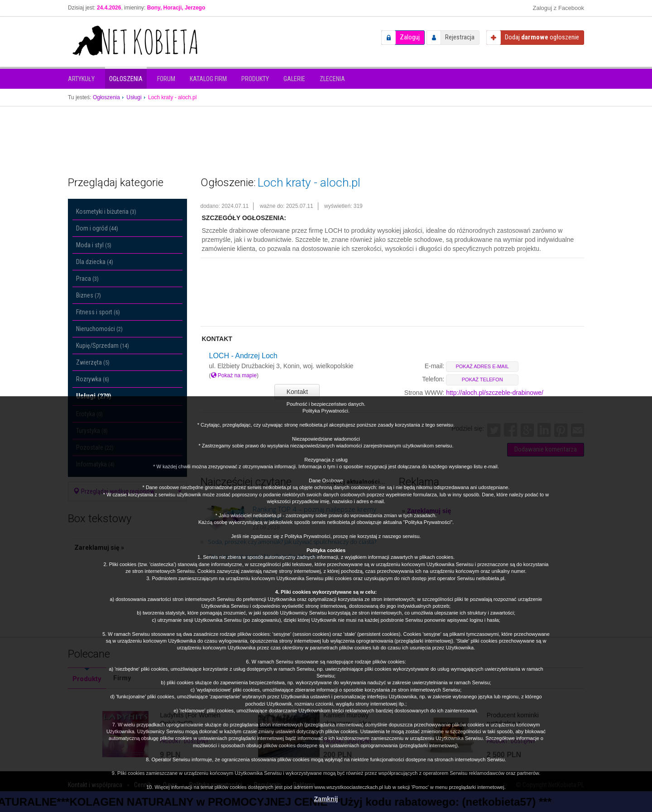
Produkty (255, 79)
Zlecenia (332, 79)
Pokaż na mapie (234, 375)
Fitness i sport (98, 312)
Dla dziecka (95, 262)
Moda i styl (94, 245)
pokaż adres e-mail (482, 366)
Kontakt (297, 392)
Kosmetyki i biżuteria (106, 211)
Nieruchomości (99, 329)
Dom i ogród (97, 228)
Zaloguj (410, 37)
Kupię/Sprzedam (103, 346)
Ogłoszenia (126, 79)
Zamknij (326, 799)
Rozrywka (93, 379)
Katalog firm (208, 79)
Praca (87, 279)
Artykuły (81, 79)
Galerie (294, 79)
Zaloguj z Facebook (559, 8)
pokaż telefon (482, 380)
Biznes (89, 295)
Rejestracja (460, 37)
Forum (166, 79)
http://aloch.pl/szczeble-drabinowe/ (495, 393)
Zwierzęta (93, 362)
